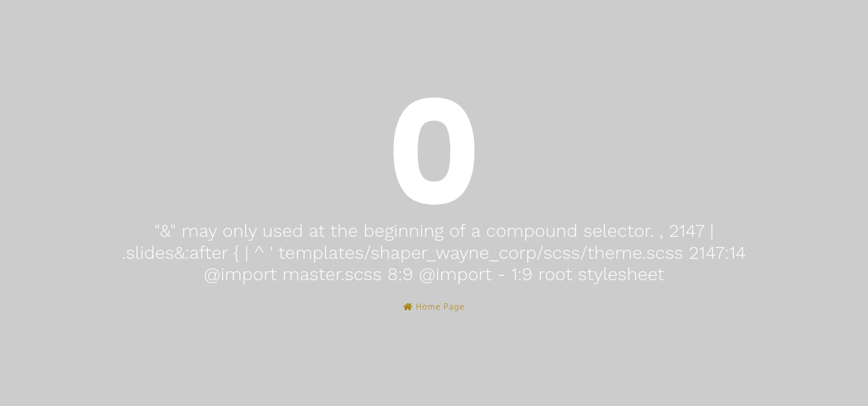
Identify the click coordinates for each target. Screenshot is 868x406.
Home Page (434, 306)
